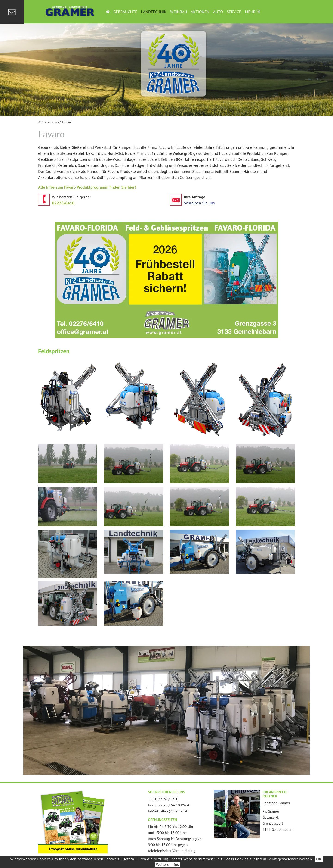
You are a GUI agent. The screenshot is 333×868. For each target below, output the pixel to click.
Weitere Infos (168, 864)
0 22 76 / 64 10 (167, 799)
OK (319, 859)
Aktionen (200, 12)
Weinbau (179, 12)
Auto (218, 12)
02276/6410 (63, 203)
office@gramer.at (174, 811)
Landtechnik (154, 12)
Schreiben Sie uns (199, 203)
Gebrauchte (125, 12)
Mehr (252, 12)
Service (234, 12)
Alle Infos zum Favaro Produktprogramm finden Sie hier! (87, 187)
